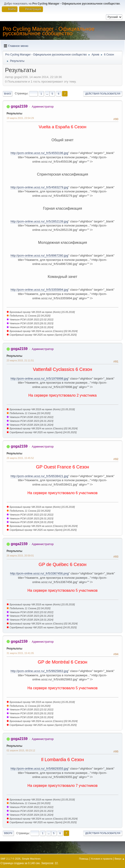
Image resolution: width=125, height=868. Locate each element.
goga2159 (19, 106)
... (47, 94)
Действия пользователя (103, 94)
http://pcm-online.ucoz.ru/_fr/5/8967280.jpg (39, 255)
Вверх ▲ (120, 859)
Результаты (14, 113)
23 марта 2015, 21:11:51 (20, 360)
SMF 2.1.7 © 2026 (10, 859)
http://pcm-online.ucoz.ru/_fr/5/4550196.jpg (39, 153)
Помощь (84, 859)
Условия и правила (101, 859)
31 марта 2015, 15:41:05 (20, 653)
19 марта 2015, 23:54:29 (20, 118)
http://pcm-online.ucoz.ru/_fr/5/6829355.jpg (39, 769)
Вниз (7, 94)
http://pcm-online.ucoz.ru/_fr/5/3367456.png (39, 573)
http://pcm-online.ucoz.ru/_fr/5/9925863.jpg (39, 671)
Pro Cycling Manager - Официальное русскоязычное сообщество (49, 31)
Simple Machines (31, 859)
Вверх (8, 833)
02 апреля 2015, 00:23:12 (21, 750)
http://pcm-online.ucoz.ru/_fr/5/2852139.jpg (39, 221)
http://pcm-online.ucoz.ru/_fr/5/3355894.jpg (39, 290)
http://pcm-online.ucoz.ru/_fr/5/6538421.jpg (39, 476)
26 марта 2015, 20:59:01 (20, 556)
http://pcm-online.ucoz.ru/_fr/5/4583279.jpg (39, 187)
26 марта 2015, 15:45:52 (20, 458)
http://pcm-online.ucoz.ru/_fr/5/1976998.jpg (39, 379)
